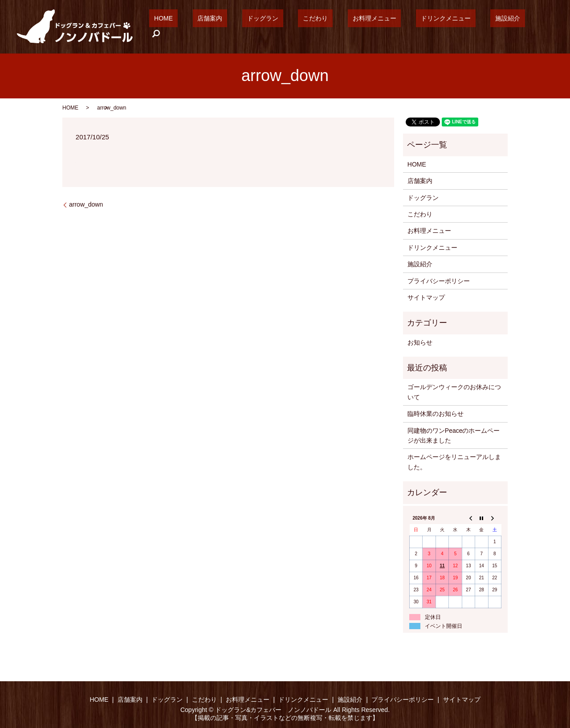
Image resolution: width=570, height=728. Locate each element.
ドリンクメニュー (452, 27)
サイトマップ (426, 297)
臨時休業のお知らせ (436, 414)
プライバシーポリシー (439, 281)
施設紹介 (505, 27)
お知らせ (420, 342)
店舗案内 (255, 27)
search (539, 27)
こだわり (341, 27)
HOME (219, 27)
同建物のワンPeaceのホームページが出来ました (454, 435)
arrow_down (86, 204)
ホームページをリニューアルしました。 (454, 462)
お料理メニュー (391, 27)
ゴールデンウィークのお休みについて (454, 392)
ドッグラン (298, 27)
